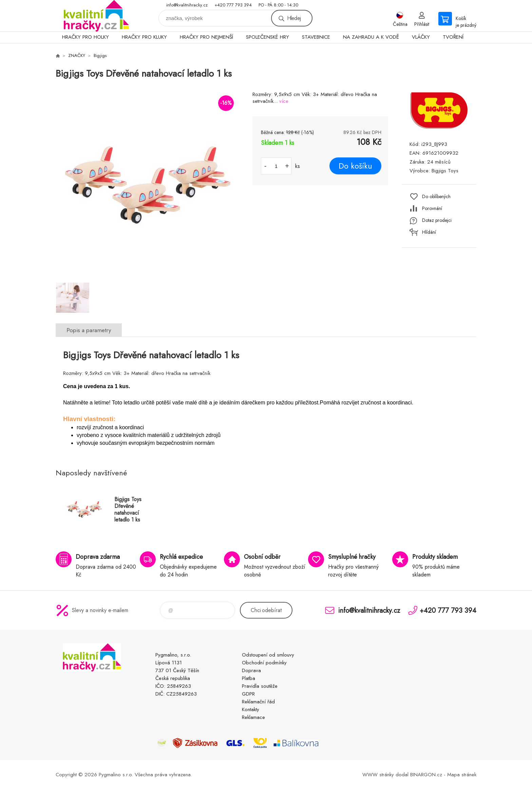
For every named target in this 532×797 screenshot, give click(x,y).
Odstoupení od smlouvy (268, 655)
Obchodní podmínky (264, 663)
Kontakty (251, 709)
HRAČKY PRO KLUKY (144, 37)
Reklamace (253, 717)
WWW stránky (378, 775)
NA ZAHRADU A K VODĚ (371, 37)
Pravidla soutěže (260, 686)
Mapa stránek (462, 775)
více (284, 101)
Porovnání (432, 208)
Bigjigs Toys (445, 171)
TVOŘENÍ (453, 37)
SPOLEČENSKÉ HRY (268, 37)
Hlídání (429, 232)
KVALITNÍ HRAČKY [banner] (96, 16)
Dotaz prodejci (437, 220)
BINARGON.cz (426, 775)
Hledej (294, 18)
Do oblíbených (436, 196)
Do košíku (355, 166)
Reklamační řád (258, 702)
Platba (249, 678)
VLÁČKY (421, 37)
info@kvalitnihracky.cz (187, 5)
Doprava (251, 670)
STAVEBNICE (316, 37)
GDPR (248, 694)
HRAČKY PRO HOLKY (85, 37)
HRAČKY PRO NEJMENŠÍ (206, 37)
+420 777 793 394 (233, 5)
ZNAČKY (77, 55)
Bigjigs (100, 55)
